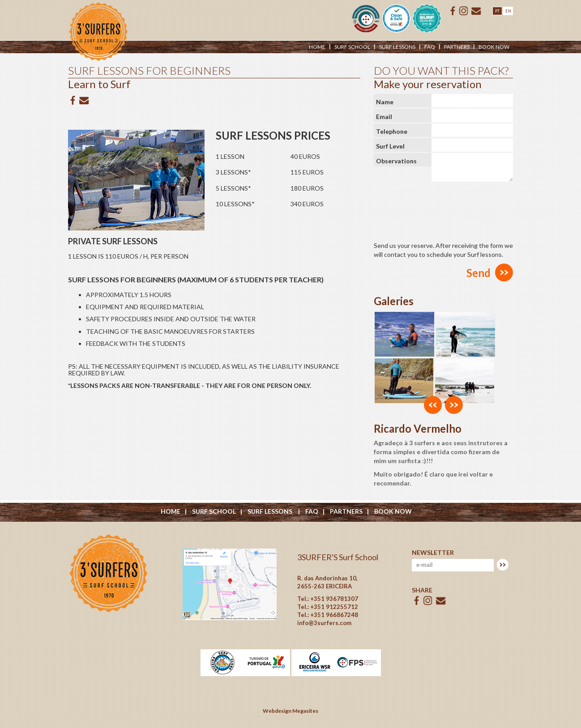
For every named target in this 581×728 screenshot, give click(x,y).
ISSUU (464, 11)
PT (497, 11)
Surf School (214, 511)
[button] (433, 405)
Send (478, 273)
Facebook (453, 11)
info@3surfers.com (324, 623)
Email (384, 117)
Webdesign (277, 711)
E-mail (476, 11)
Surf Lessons (271, 511)
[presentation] (442, 209)
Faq (430, 47)
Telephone (392, 131)
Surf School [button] (352, 47)
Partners (457, 47)
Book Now (494, 47)
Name (385, 102)
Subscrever (503, 565)
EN (508, 11)
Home (317, 47)
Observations (396, 161)
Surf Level (390, 146)
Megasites (305, 711)
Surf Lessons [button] (397, 47)
